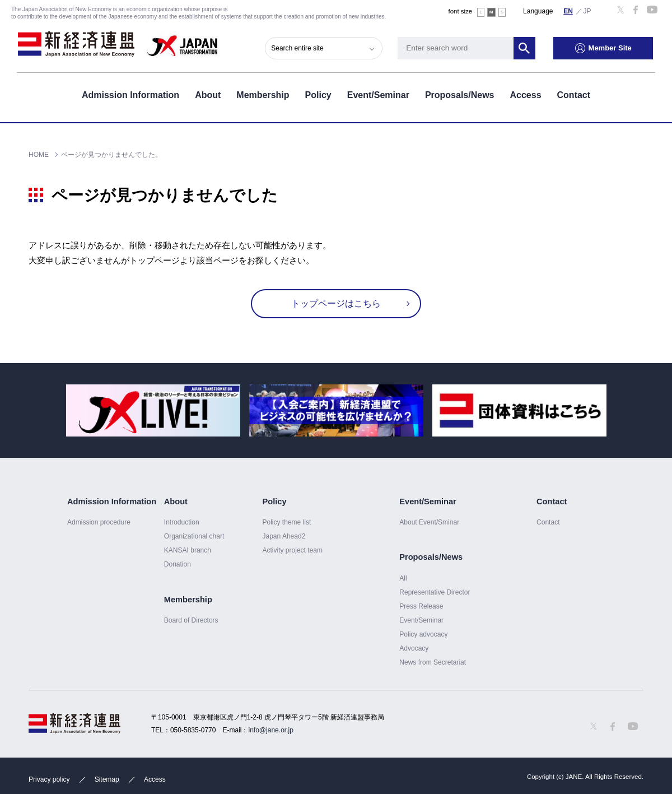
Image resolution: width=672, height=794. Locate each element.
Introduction (182, 522)
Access (525, 94)
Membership (263, 94)
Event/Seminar (378, 94)
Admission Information (130, 94)
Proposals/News (460, 94)
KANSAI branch (188, 550)
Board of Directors (191, 620)
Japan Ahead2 (284, 536)
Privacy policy (49, 779)
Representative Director (435, 592)
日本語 (587, 11)
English (568, 11)
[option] (153, 410)
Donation (178, 564)
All (403, 578)
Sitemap (107, 779)
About (208, 94)
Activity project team (292, 550)
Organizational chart (194, 536)
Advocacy (414, 648)
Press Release (421, 606)
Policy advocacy (423, 634)
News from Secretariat (433, 662)
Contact (574, 94)
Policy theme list (286, 522)
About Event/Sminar (429, 522)
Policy (318, 94)
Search (526, 48)
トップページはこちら (336, 303)
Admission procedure (99, 522)
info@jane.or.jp (271, 730)
